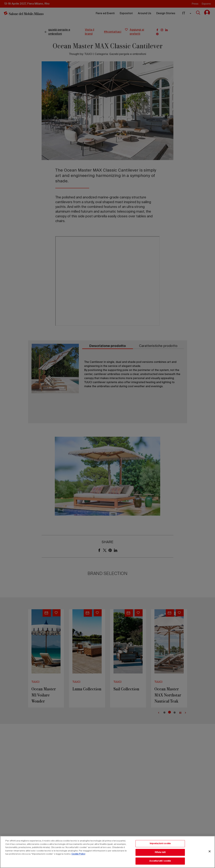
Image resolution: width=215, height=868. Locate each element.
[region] (107, 852)
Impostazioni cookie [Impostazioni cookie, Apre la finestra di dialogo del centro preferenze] (160, 844)
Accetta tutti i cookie (160, 861)
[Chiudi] (210, 851)
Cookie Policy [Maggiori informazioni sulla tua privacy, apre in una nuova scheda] (78, 854)
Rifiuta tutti (160, 852)
